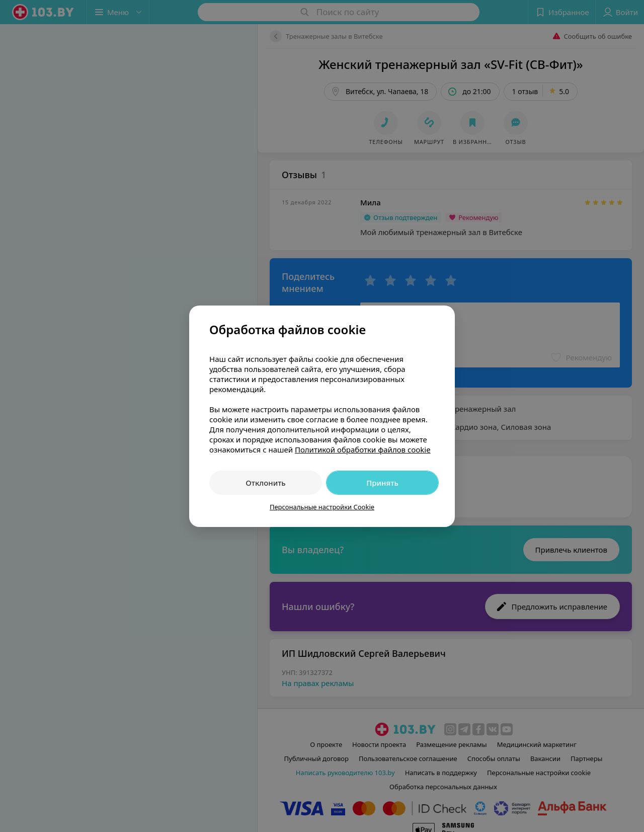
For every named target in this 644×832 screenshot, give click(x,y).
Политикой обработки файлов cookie (363, 449)
